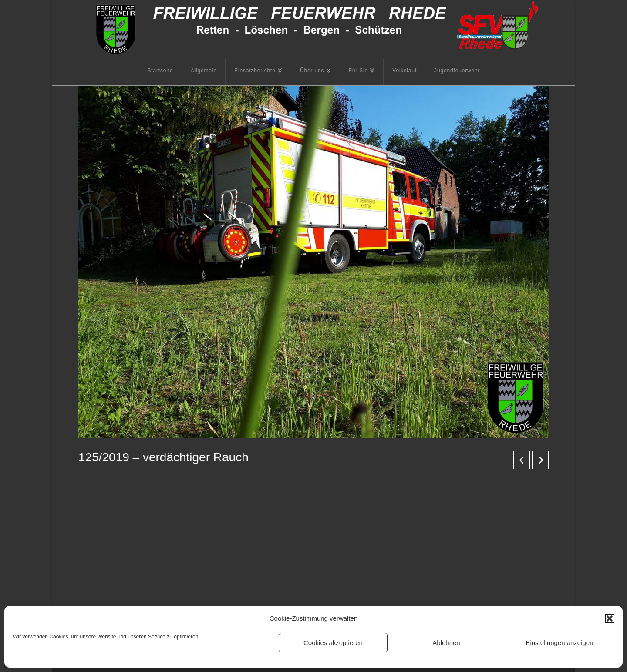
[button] (610, 618)
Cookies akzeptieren (333, 643)
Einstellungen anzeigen (559, 643)
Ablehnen (446, 643)
